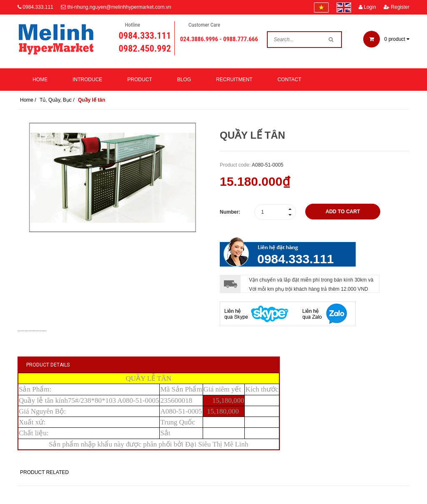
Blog (184, 80)
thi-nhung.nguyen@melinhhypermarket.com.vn (119, 7)
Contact (289, 80)
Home (40, 80)
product (386, 39)
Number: (230, 212)
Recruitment (234, 80)
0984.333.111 (38, 7)
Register (397, 7)
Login (367, 7)
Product (139, 80)
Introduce (87, 80)
